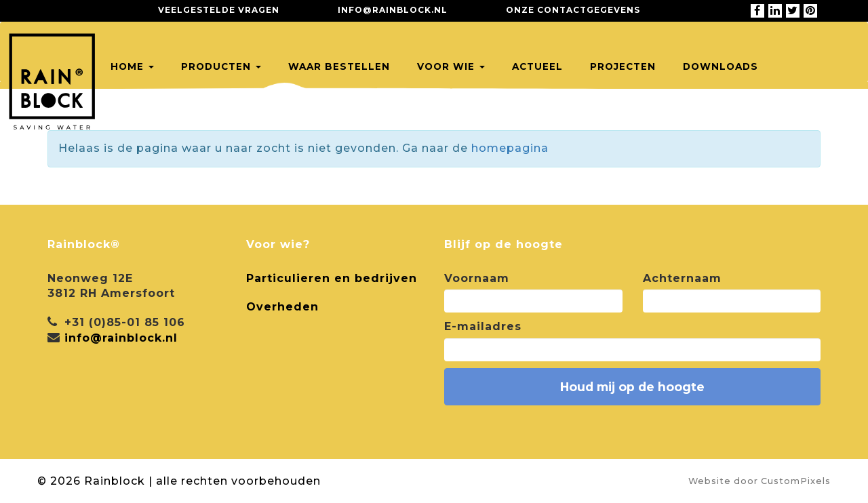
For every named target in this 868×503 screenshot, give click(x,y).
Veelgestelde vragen (219, 10)
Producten (221, 66)
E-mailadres (483, 326)
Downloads (721, 66)
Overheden (282, 307)
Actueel (537, 66)
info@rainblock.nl (393, 10)
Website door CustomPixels (759, 481)
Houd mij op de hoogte (632, 387)
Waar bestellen (339, 66)
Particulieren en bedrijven (332, 278)
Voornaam (477, 278)
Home (132, 66)
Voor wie (451, 66)
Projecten (623, 66)
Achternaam (682, 278)
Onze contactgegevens (573, 10)
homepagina (510, 148)
